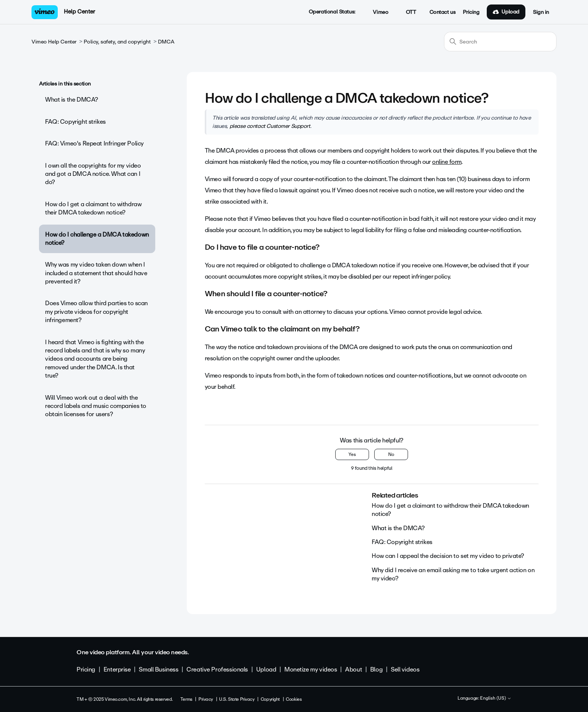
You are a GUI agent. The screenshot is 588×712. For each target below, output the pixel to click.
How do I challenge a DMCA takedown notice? (97, 239)
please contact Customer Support (270, 126)
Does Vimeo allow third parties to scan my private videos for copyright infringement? (96, 312)
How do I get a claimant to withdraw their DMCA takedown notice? (93, 208)
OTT (407, 12)
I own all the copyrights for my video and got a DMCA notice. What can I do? (93, 174)
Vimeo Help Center (54, 42)
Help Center (79, 12)
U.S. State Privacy (237, 699)
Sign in (541, 12)
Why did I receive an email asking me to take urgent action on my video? (453, 574)
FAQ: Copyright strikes (75, 122)
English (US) (496, 699)
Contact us (442, 12)
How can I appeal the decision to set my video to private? (448, 556)
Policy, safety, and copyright (117, 42)
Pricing (471, 12)
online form (447, 162)
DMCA (166, 42)
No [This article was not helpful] (391, 454)
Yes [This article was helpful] (352, 454)
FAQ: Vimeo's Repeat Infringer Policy (94, 143)
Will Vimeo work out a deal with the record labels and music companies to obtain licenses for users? (96, 406)
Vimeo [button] (376, 12)
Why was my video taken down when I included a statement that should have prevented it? (96, 273)
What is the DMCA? (72, 100)
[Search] (500, 42)
